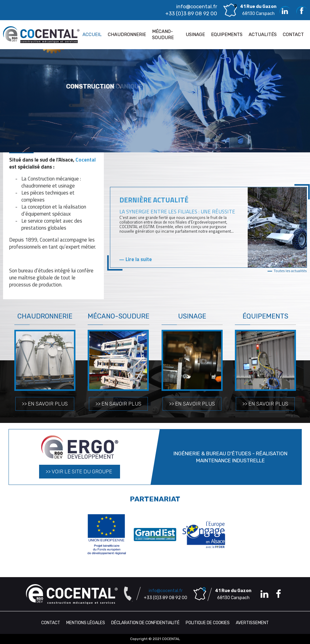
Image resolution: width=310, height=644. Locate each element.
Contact (51, 623)
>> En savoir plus (45, 404)
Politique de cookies (208, 623)
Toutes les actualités (290, 271)
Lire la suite (139, 259)
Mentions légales (86, 623)
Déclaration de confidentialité (145, 623)
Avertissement (252, 623)
